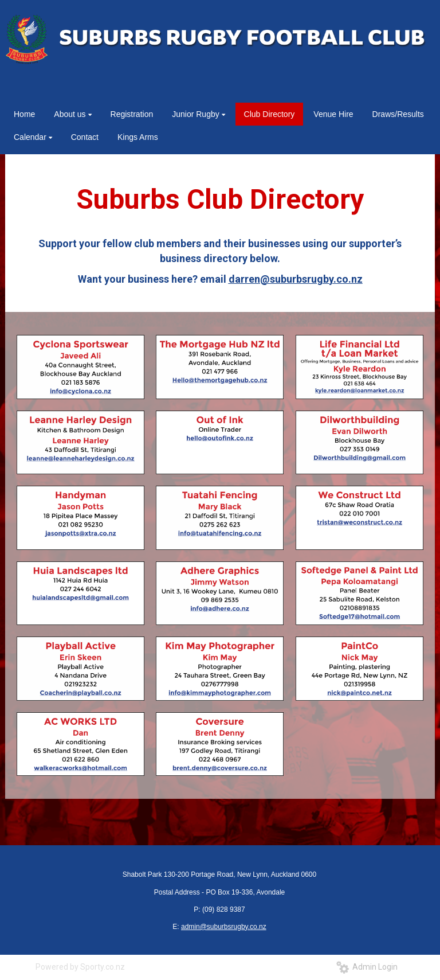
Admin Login (367, 967)
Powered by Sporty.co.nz (80, 967)
